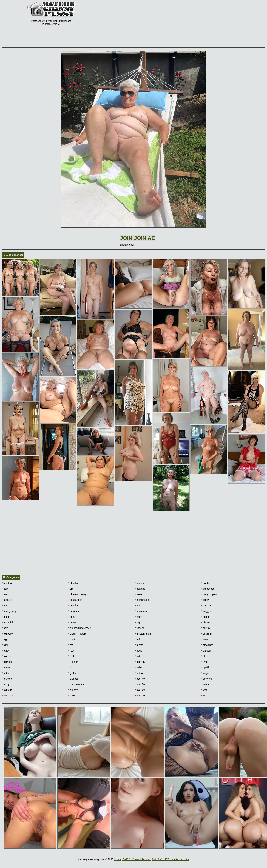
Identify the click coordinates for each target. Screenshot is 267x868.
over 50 (140, 684)
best (5, 628)
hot (137, 606)
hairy (72, 696)
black (5, 651)
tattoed (206, 651)
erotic (72, 639)
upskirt (206, 667)
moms (139, 645)
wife (204, 690)
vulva (205, 684)
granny (73, 690)
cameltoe (8, 696)
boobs (6, 667)
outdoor (140, 673)
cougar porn (76, 600)
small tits (207, 634)
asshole (7, 600)
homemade (142, 600)
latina (139, 617)
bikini (5, 645)
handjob (140, 589)
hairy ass (141, 583)
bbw (5, 606)
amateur (7, 583)
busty (6, 684)
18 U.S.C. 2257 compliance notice (171, 859)
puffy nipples (209, 594)
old (137, 656)
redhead (207, 606)
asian (6, 589)
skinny (206, 628)
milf (138, 639)
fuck (71, 656)
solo (204, 639)
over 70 (140, 696)
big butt (7, 690)
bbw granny (9, 611)
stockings (207, 645)
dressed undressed (80, 628)
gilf (71, 667)
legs (138, 623)
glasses (73, 679)
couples (73, 606)
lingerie (140, 628)
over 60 (140, 690)
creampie (74, 611)
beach (6, 617)
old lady (140, 662)
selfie (205, 617)
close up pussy (77, 594)
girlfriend (74, 673)
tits (204, 656)
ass (5, 594)
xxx (204, 696)
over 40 (140, 679)
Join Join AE (137, 238)
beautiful (7, 623)
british (6, 673)
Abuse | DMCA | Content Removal (133, 859)
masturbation (143, 634)
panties (206, 583)
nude (139, 651)
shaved (206, 623)
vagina (206, 673)
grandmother (76, 684)
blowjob (7, 662)
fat (71, 645)
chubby (73, 583)
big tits (6, 639)
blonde (6, 656)
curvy (72, 623)
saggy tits (207, 611)
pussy (205, 600)
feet (71, 651)
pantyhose (208, 589)
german (73, 662)
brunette (7, 679)
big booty (8, 634)
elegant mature (77, 634)
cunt (72, 617)
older (138, 667)
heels (139, 594)
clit (71, 589)
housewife (141, 611)
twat (204, 662)
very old (206, 679)
